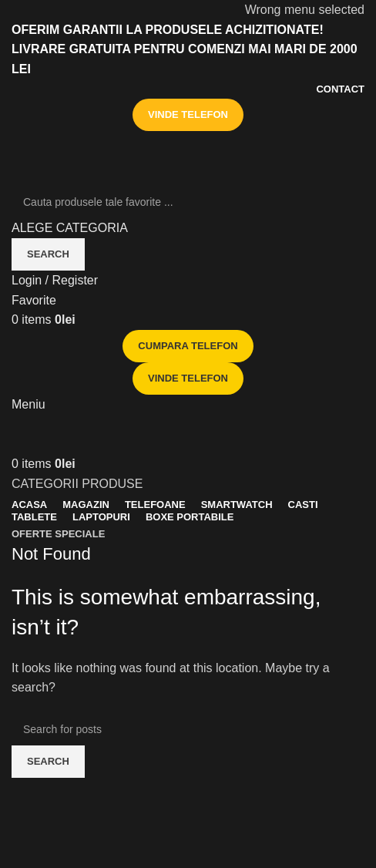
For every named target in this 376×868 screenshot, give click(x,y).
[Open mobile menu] (29, 404)
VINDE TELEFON (188, 114)
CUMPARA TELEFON (188, 346)
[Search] (188, 202)
